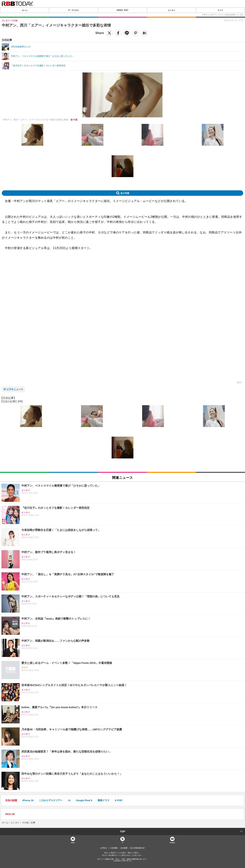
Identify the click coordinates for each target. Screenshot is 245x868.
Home (73, 842)
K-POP (119, 800)
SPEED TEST (122, 10)
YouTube (172, 842)
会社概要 (124, 848)
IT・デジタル (74, 10)
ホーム (25, 10)
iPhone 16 (28, 800)
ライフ (220, 10)
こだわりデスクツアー (51, 800)
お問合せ (104, 848)
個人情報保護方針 (138, 848)
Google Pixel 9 (84, 800)
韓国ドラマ (104, 800)
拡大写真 (125, 193)
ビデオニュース (15, 389)
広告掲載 (114, 848)
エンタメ (171, 10)
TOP (123, 831)
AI (69, 800)
